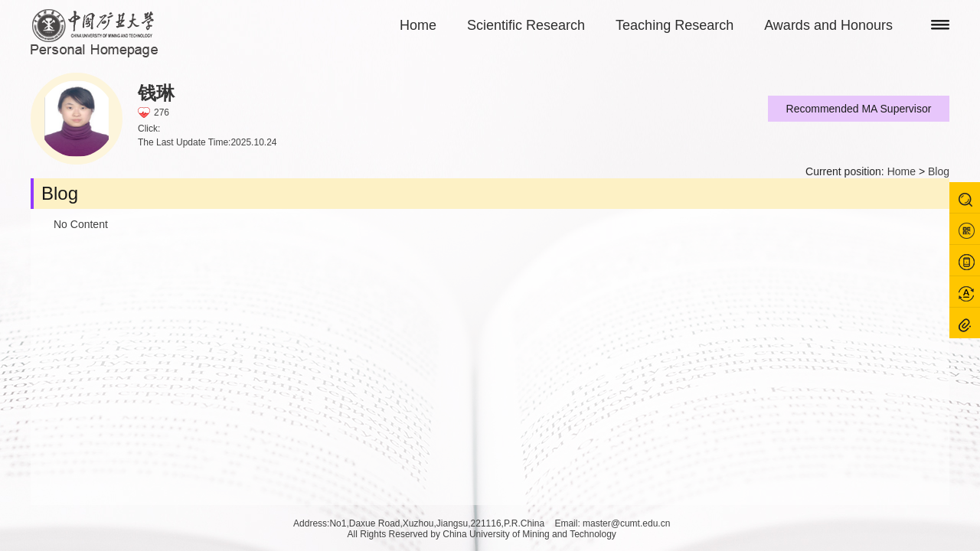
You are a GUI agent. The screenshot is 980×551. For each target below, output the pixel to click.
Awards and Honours (828, 25)
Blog (939, 171)
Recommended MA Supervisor (859, 109)
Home (418, 25)
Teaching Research (675, 25)
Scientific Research (526, 25)
